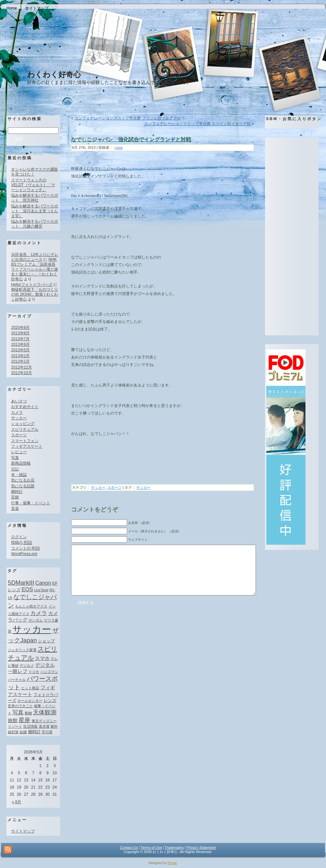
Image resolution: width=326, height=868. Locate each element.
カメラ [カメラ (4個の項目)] (39, 613)
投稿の (22, 542)
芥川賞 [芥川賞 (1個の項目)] (47, 732)
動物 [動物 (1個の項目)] (28, 713)
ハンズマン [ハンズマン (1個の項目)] (49, 672)
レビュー (19, 452)
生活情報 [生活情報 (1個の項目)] (30, 726)
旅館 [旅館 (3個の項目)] (13, 720)
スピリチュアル (25, 429)
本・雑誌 (19, 475)
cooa (119, 147)
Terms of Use (151, 847)
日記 (15, 469)
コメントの (25, 548)
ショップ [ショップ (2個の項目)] (46, 641)
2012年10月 (22, 373)
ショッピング (23, 424)
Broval (172, 863)
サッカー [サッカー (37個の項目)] (32, 629)
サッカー (19, 418)
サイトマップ (23, 831)
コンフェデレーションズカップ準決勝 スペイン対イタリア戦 (197, 124)
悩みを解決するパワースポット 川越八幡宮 (35, 224)
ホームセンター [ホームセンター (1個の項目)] (30, 701)
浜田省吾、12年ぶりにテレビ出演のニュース (35, 257)
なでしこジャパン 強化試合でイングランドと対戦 (131, 140)
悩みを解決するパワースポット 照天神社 (35, 198)
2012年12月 (22, 367)
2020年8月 (20, 328)
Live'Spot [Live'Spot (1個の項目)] (41, 590)
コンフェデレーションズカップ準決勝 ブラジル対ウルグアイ (128, 118)
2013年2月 (20, 356)
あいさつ (19, 401)
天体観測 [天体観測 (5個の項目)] (45, 712)
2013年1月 (20, 361)
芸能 (15, 497)
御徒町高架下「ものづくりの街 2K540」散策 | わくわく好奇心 (35, 294)
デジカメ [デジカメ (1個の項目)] (27, 665)
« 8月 (17, 802)
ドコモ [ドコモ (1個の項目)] (34, 672)
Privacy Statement (201, 847)
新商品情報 (21, 463)
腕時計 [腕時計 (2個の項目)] (34, 732)
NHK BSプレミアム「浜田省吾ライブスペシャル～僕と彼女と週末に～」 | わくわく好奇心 (35, 269)
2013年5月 (20, 350)
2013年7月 (20, 339)
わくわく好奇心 (54, 75)
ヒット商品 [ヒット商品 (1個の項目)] (30, 688)
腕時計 (17, 492)
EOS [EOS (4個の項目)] (27, 589)
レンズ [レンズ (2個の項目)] (50, 700)
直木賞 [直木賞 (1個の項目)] (44, 726)
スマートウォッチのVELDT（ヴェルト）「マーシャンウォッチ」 (33, 185)
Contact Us (129, 847)
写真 (15, 458)
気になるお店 (23, 480)
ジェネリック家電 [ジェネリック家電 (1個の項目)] (22, 650)
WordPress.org (24, 554)
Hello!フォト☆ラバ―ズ (32, 285)
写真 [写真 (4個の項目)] (18, 712)
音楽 (15, 509)
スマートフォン (25, 441)
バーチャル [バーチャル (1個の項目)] (17, 679)
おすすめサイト (25, 407)
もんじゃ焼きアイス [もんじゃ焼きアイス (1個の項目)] (31, 606)
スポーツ (19, 435)
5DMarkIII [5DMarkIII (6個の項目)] (21, 583)
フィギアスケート (27, 446)
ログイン (19, 537)
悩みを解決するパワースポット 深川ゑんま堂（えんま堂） (35, 211)
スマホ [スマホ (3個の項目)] (42, 658)
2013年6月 (20, 344)
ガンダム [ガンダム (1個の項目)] (36, 620)
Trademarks (174, 847)
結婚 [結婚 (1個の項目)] (23, 732)
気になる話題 (23, 486)
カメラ (17, 413)
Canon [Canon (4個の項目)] (43, 583)
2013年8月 (20, 333)
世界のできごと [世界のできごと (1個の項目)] (20, 706)
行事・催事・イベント (31, 503)
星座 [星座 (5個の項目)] (24, 720)
